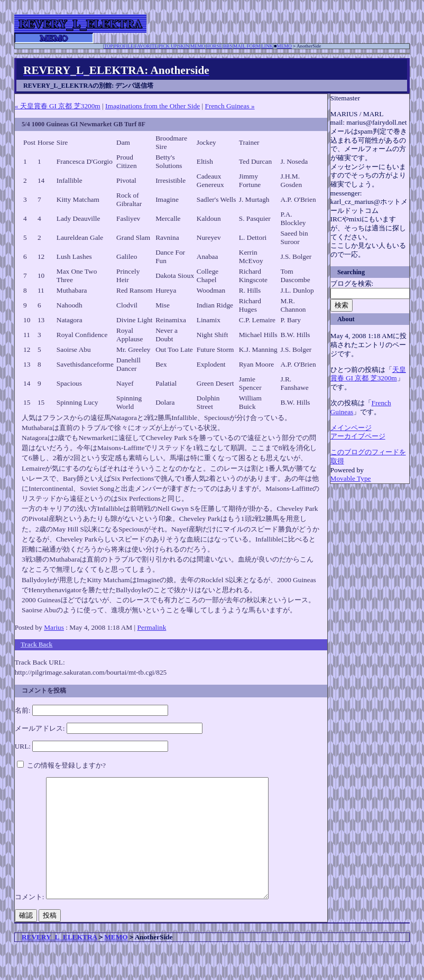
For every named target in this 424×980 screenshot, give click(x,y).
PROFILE (124, 46)
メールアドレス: (40, 728)
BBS (228, 46)
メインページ (351, 428)
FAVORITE (146, 46)
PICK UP (168, 46)
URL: (23, 746)
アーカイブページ (358, 436)
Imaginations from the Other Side (153, 106)
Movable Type (351, 478)
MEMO (198, 46)
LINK (267, 46)
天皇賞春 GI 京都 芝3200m (368, 374)
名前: (23, 710)
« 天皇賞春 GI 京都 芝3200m (58, 106)
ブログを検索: (352, 283)
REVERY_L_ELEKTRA (59, 961)
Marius (54, 627)
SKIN (183, 46)
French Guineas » (230, 106)
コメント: (30, 921)
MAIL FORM (247, 46)
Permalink (152, 627)
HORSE (214, 46)
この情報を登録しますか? (61, 765)
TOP (109, 46)
